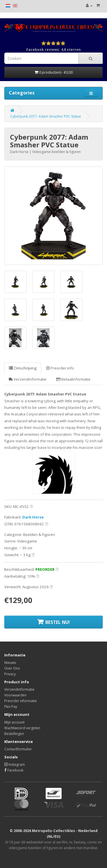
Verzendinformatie (28, 379)
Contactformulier (18, 749)
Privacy (10, 674)
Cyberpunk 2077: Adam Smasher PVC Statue (46, 116)
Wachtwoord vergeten (22, 728)
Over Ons (12, 668)
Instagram (15, 764)
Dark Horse (33, 517)
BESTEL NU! (53, 622)
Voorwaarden (15, 695)
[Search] (91, 58)
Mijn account (14, 722)
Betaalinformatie (73, 379)
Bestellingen (14, 734)
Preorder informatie (21, 701)
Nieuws (10, 663)
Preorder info (60, 368)
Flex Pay (11, 707)
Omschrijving (23, 368)
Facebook (14, 770)
